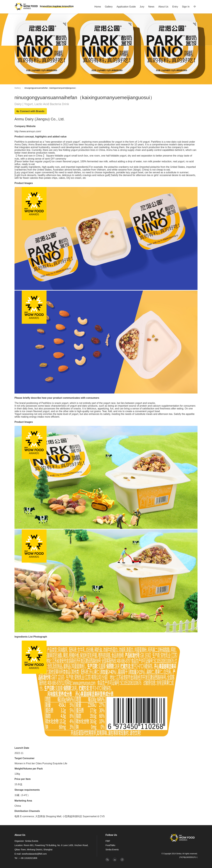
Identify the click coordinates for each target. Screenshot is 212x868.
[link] (51, 89)
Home (98, 7)
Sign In (186, 7)
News (151, 7)
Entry (175, 7)
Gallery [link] (18, 88)
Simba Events (112, 850)
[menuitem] (98, 7)
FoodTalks (110, 845)
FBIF (108, 841)
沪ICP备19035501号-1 (188, 857)
